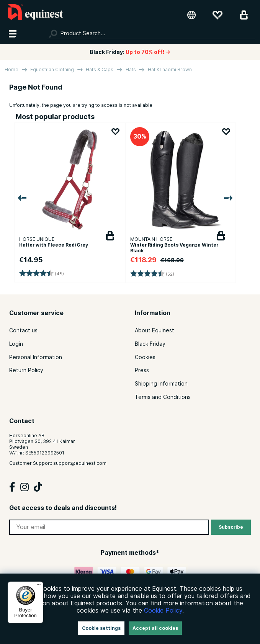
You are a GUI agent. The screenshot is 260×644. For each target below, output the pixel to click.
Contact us (23, 330)
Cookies (145, 357)
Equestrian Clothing (52, 69)
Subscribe (231, 527)
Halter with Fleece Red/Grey (54, 245)
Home (11, 69)
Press (142, 370)
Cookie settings (101, 628)
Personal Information (36, 357)
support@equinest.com (80, 463)
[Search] (151, 33)
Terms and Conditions (163, 397)
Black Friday (150, 344)
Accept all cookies (155, 628)
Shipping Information (161, 384)
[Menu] (39, 586)
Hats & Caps (100, 69)
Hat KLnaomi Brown (170, 69)
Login (16, 344)
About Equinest (155, 330)
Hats (131, 69)
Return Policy (26, 370)
